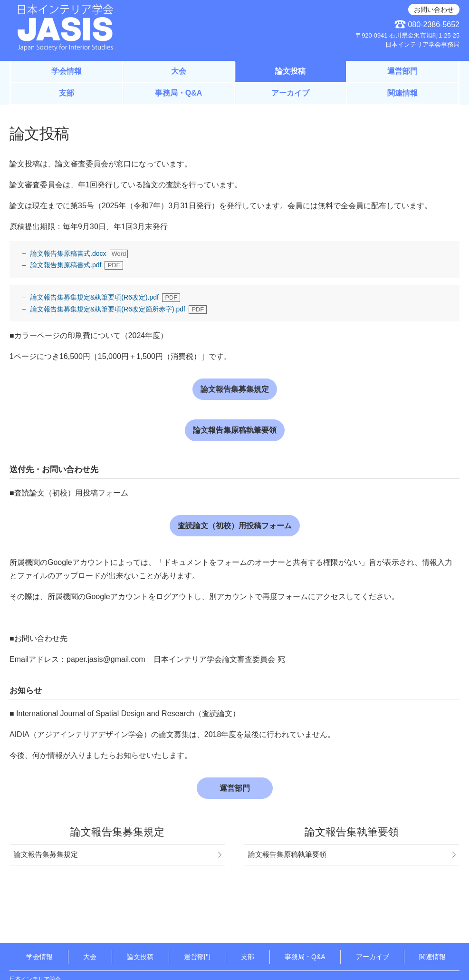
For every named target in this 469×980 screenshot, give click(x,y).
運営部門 (402, 71)
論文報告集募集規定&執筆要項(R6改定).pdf (95, 297)
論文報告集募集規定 (235, 389)
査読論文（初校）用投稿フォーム (235, 526)
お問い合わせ (434, 10)
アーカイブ (290, 93)
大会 (179, 71)
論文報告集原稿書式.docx (68, 253)
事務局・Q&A (179, 93)
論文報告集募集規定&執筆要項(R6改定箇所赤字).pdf (108, 309)
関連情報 (402, 93)
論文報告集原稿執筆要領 (235, 430)
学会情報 (67, 71)
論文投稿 (290, 71)
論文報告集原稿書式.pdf (66, 265)
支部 (67, 93)
